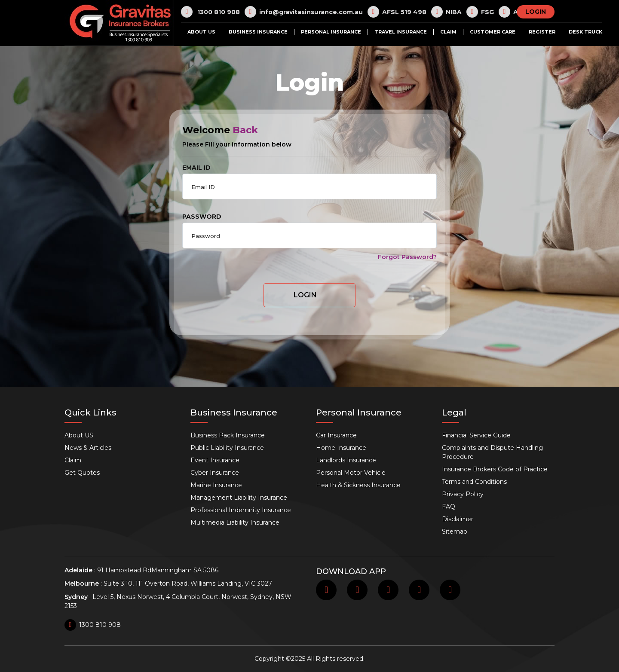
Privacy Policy (463, 494)
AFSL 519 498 (397, 12)
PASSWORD (202, 217)
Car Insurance (336, 435)
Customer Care (493, 32)
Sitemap (455, 531)
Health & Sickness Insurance (358, 485)
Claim (448, 32)
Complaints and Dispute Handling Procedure (492, 452)
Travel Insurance (401, 32)
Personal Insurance (331, 32)
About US (201, 32)
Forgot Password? (407, 257)
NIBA (446, 12)
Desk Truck (585, 32)
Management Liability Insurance (239, 498)
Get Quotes (82, 473)
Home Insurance (341, 448)
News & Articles (88, 448)
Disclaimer (458, 519)
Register (542, 32)
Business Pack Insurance (228, 435)
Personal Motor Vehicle (351, 473)
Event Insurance (215, 460)
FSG (480, 12)
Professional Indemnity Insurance (241, 510)
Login (305, 295)
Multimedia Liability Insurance (235, 522)
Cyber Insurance (215, 473)
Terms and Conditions (474, 482)
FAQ (449, 507)
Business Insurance (258, 32)
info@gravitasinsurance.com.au (304, 12)
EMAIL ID (196, 168)
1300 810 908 (210, 12)
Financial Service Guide (476, 435)
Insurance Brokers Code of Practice (495, 469)
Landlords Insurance (346, 460)
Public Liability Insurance (227, 448)
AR (510, 12)
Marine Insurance (216, 485)
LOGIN (536, 12)
